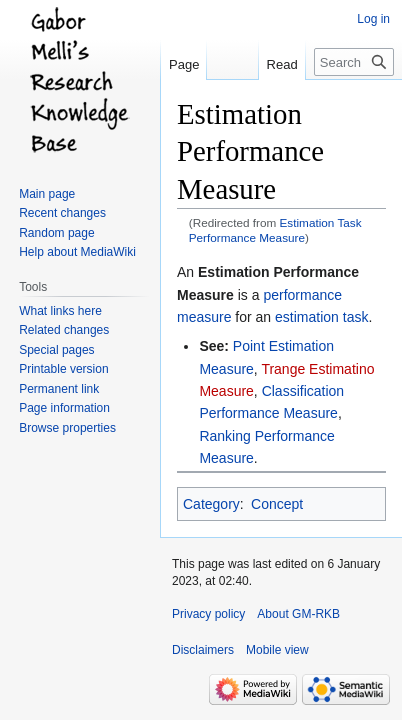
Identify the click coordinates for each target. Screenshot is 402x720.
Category (211, 504)
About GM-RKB (298, 614)
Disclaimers (203, 650)
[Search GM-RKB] (354, 62)
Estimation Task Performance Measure (275, 229)
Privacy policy (208, 614)
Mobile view (277, 650)
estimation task (321, 317)
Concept (277, 504)
